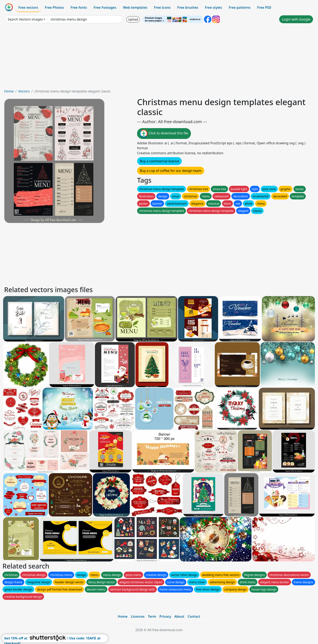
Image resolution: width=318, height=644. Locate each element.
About (179, 616)
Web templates (135, 7)
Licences (138, 616)
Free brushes (188, 7)
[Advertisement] (159, 58)
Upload (133, 19)
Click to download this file (164, 134)
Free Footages (105, 7)
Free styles (213, 7)
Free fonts (79, 7)
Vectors (24, 91)
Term (152, 616)
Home (9, 91)
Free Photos (54, 7)
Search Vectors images (25, 19)
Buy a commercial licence (159, 161)
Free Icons (162, 7)
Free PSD (264, 7)
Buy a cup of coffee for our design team (171, 171)
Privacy (165, 616)
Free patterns (240, 7)
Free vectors (28, 7)
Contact (194, 616)
